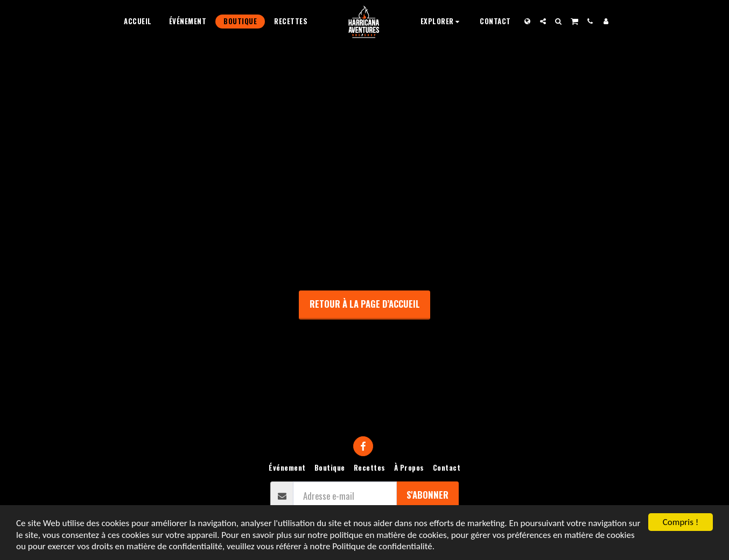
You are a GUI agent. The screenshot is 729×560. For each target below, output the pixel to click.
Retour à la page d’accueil (365, 304)
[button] (442, 21)
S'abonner (427, 495)
